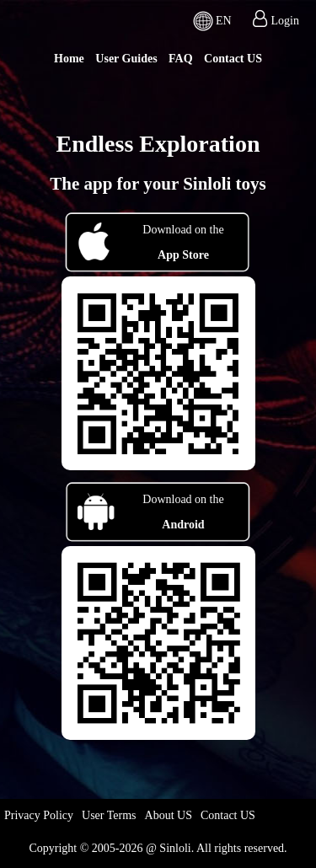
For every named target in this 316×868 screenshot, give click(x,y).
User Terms (109, 815)
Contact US (233, 59)
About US (169, 815)
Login (285, 21)
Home (69, 59)
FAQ (181, 59)
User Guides (126, 59)
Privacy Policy (39, 815)
